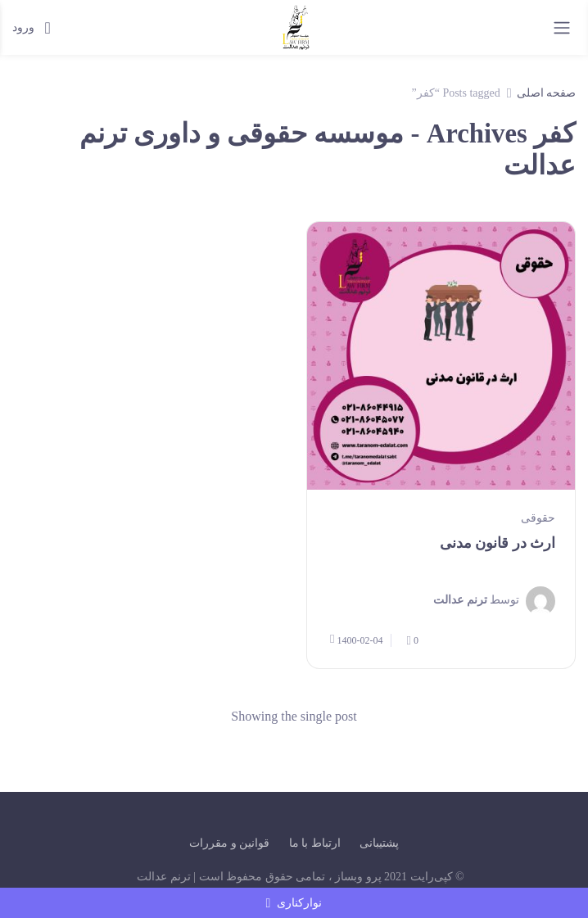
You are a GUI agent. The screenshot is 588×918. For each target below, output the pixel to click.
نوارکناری (294, 903)
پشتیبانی (379, 843)
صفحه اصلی (547, 93)
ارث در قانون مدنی (498, 543)
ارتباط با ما (315, 843)
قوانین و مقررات (229, 843)
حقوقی (538, 518)
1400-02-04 (356, 639)
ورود (32, 28)
